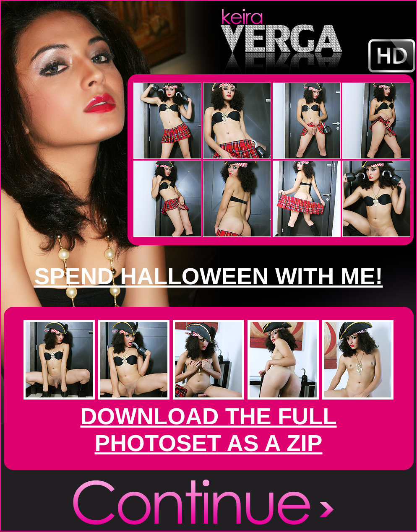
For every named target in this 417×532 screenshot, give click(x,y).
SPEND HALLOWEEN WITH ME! (208, 276)
